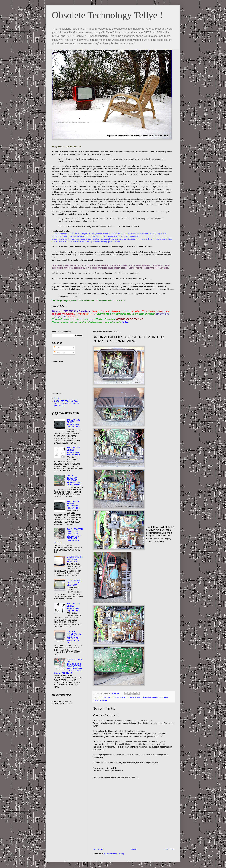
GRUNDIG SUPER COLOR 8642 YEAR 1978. (75, 559)
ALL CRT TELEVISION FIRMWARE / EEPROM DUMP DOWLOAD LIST (74, 480)
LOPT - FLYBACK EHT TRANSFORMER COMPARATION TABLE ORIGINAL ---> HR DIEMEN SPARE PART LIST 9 (68, 666)
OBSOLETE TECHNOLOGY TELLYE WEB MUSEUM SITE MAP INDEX (67, 403)
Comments (59, 353)
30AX (114, 697)
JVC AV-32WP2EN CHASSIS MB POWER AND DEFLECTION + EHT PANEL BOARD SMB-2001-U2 (68, 536)
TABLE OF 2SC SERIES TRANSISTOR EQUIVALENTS (74, 423)
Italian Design (135, 697)
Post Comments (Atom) (114, 854)
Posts (57, 348)
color (128, 697)
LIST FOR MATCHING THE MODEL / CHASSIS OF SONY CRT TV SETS (74, 637)
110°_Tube (102, 697)
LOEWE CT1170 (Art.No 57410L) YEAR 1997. (74, 583)
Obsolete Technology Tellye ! (107, 15)
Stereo (105, 700)
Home (134, 849)
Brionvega (121, 697)
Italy (143, 697)
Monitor (155, 697)
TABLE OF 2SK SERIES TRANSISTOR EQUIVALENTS (74, 607)
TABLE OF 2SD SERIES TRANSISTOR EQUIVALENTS (74, 505)
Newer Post (98, 849)
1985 (109, 697)
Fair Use (125, 322)
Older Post (169, 849)
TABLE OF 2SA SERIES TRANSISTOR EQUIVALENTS (74, 451)
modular (148, 697)
